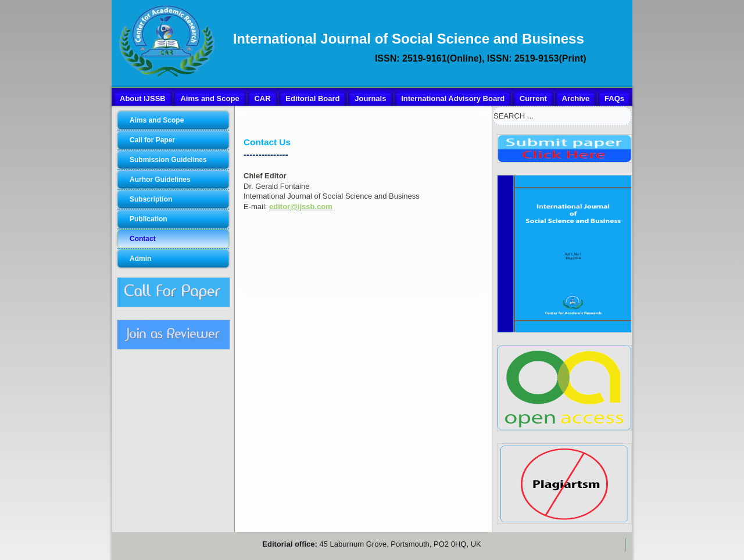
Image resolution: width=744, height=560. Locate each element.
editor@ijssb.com (301, 207)
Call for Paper (152, 140)
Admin (140, 259)
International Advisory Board (453, 98)
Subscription (151, 199)
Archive (576, 98)
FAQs (614, 98)
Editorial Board (312, 98)
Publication (149, 219)
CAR (262, 98)
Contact (143, 239)
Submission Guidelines (168, 160)
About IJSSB (143, 98)
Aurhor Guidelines (160, 180)
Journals (370, 98)
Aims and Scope (210, 98)
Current (533, 98)
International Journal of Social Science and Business (409, 39)
